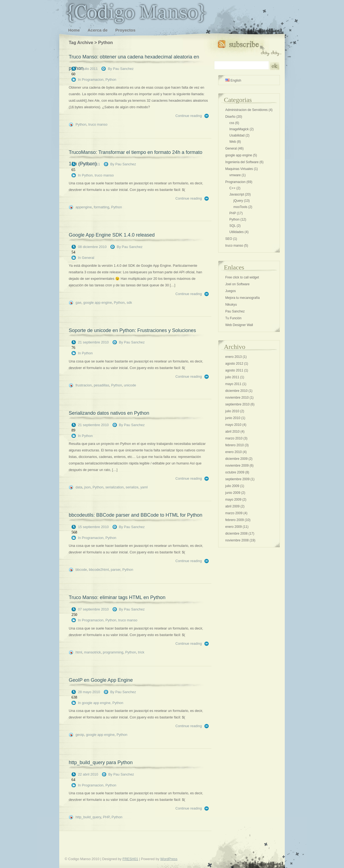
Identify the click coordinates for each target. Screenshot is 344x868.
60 (73, 74)
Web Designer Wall (239, 325)
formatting (101, 207)
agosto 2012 (234, 364)
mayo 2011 (233, 384)
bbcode (81, 570)
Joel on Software (237, 284)
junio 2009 (233, 493)
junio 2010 (233, 418)
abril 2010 (232, 432)
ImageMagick (239, 129)
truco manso (98, 124)
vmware (235, 175)
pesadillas (101, 385)
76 (73, 348)
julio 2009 (232, 486)
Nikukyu (231, 305)
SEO (229, 239)
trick (141, 652)
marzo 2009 (234, 513)
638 (74, 697)
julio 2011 (232, 377)
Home (74, 30)
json (87, 487)
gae (78, 303)
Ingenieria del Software (242, 162)
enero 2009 (234, 527)
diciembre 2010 (236, 391)
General (88, 258)
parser (116, 570)
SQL (233, 226)
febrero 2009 (234, 520)
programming (113, 652)
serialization (115, 487)
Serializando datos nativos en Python (109, 413)
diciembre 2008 (236, 534)
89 (73, 430)
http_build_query (88, 817)
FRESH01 (130, 859)
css (232, 123)
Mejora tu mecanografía (243, 298)
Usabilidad (237, 135)
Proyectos (125, 30)
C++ (232, 188)
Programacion (93, 80)
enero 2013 (234, 357)
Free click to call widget (242, 277)
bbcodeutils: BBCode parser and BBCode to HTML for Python (136, 515)
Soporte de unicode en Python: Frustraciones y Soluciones (132, 330)
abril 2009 (232, 506)
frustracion (84, 385)
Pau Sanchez (123, 69)
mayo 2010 (233, 425)
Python (111, 80)
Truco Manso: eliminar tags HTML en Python (117, 597)
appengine (84, 207)
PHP (106, 817)
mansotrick (92, 652)
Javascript (237, 194)
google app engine (97, 303)
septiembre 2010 (237, 404)
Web (233, 142)
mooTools (240, 207)
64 (73, 780)
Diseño (230, 117)
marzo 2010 (234, 438)
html (79, 652)
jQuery (238, 201)
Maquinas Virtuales (239, 169)
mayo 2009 (233, 500)
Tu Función (233, 318)
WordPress (169, 859)
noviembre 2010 (237, 398)
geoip (80, 735)
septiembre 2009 (237, 479)
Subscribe (250, 47)
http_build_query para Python (101, 762)
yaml (144, 487)
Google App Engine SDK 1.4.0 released (112, 235)
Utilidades (237, 232)
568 (74, 532)
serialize (132, 487)
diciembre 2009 (236, 459)
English (233, 80)
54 (73, 252)
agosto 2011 (234, 370)
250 (74, 615)
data (79, 487)
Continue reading (189, 116)
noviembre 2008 (237, 540)
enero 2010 (234, 452)
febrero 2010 (234, 445)
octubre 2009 (235, 472)
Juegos (231, 291)
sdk (129, 303)
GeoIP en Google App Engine (101, 680)
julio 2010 (232, 411)
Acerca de (97, 30)
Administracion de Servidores (246, 110)
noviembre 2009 (237, 466)
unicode (130, 385)
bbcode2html (99, 570)
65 (73, 170)
